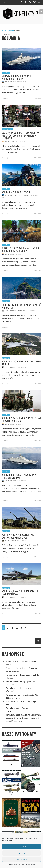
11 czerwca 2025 (31, 311)
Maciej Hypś (21, 311)
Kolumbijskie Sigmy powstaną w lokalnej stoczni (19, 476)
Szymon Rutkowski (10, 82)
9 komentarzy (38, 557)
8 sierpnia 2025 (20, 254)
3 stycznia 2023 (22, 597)
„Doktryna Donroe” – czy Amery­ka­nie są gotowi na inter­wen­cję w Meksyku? (21, 135)
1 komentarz (38, 98)
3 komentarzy (38, 384)
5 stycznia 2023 (22, 541)
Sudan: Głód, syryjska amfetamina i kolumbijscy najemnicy (21, 250)
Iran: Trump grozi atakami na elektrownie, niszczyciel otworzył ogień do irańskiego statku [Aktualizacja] (23, 718)
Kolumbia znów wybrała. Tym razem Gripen (21, 363)
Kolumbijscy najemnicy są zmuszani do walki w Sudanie (21, 420)
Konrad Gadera (9, 141)
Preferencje (21, 859)
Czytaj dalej (6, 98)
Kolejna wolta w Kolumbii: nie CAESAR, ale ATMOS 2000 (18, 536)
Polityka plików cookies (14, 865)
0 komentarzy (38, 500)
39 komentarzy (37, 158)
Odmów (22, 853)
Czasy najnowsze (7, 129)
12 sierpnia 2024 (22, 481)
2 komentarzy (38, 270)
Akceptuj (21, 847)
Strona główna (8, 30)
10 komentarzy (37, 214)
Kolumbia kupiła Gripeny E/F (17, 192)
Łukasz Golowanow (24, 195)
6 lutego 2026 (22, 82)
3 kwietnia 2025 (22, 367)
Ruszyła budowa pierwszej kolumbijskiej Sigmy (16, 77)
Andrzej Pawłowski (11, 541)
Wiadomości (6, 73)
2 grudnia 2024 (20, 424)
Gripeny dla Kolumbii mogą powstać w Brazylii (21, 306)
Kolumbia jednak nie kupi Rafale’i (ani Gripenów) (20, 593)
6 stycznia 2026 (20, 141)
